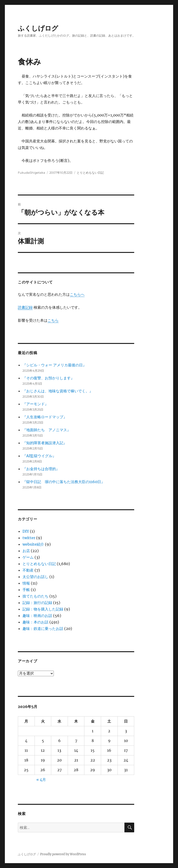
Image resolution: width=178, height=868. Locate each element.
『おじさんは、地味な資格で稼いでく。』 (58, 391)
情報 (26, 583)
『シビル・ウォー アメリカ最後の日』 (54, 365)
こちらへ (77, 294)
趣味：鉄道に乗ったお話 (43, 629)
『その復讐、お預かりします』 (48, 378)
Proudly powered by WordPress (63, 854)
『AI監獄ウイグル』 (39, 456)
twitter (29, 538)
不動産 (28, 570)
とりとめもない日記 (90, 173)
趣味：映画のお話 (37, 616)
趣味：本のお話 (35, 622)
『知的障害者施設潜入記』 (45, 443)
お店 (26, 551)
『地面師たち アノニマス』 (47, 430)
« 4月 (41, 780)
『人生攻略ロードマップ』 (45, 417)
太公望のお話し (35, 577)
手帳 (26, 590)
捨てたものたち (35, 596)
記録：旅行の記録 (37, 603)
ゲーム (28, 557)
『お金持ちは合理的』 (41, 469)
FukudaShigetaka (32, 173)
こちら (53, 320)
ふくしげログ (38, 28)
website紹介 (33, 544)
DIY (26, 531)
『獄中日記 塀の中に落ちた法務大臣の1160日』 (64, 482)
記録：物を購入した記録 (43, 609)
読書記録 (25, 307)
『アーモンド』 (35, 404)
